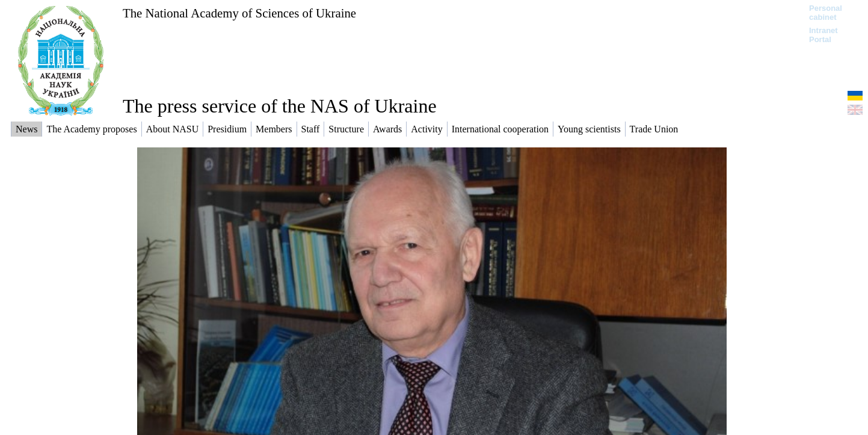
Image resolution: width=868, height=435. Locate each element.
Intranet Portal (823, 35)
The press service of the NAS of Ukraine (280, 106)
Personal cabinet (826, 13)
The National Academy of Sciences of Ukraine (239, 13)
